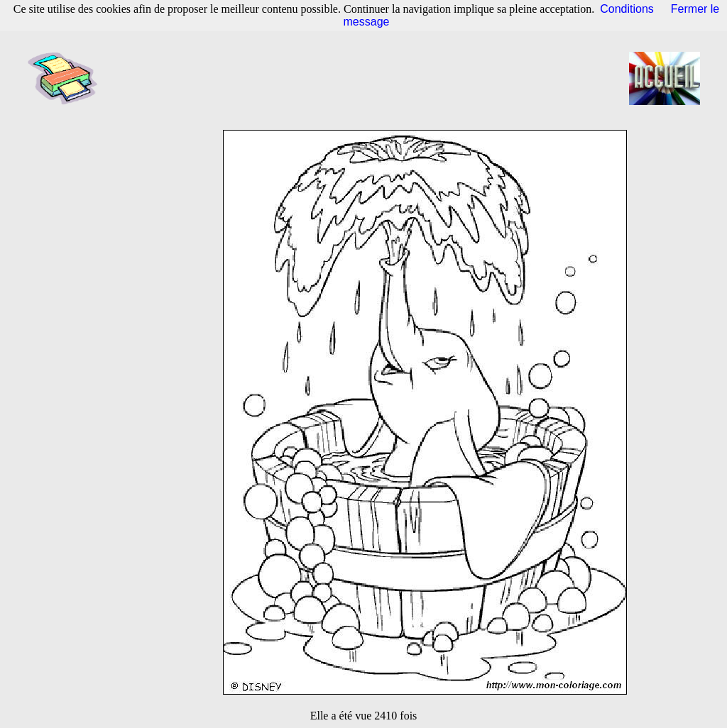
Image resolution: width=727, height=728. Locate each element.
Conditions (627, 9)
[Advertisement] (368, 78)
